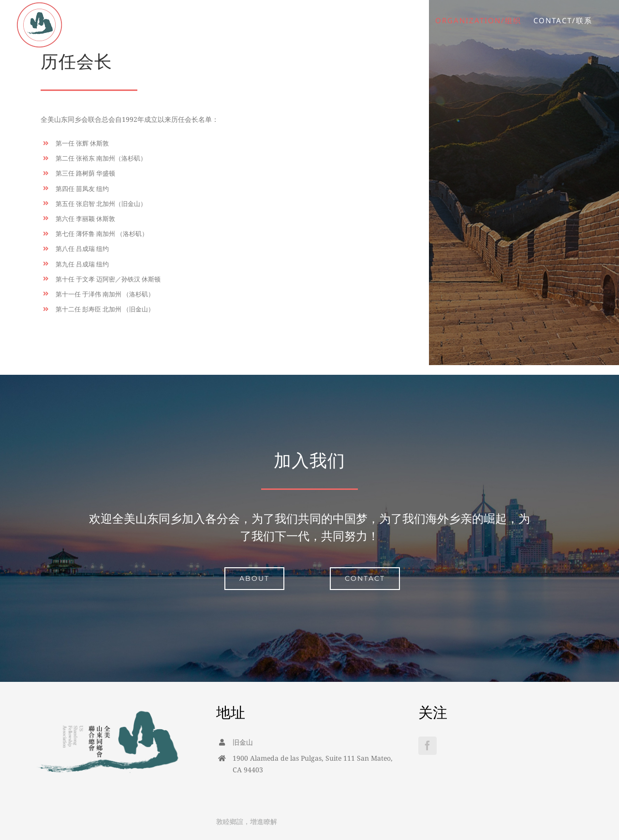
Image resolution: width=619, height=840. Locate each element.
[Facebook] (427, 746)
